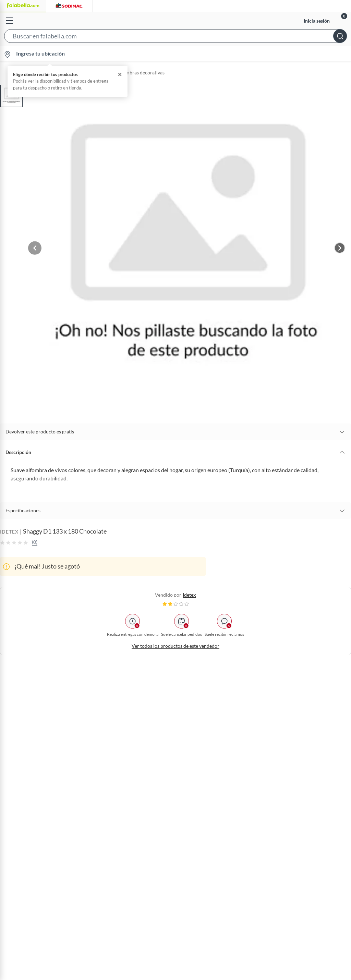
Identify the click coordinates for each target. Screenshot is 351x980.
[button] (175, 37)
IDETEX (9, 528)
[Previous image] (40, 246)
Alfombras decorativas (140, 73)
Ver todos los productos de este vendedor (175, 642)
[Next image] (340, 246)
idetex (189, 591)
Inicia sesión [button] (317, 21)
